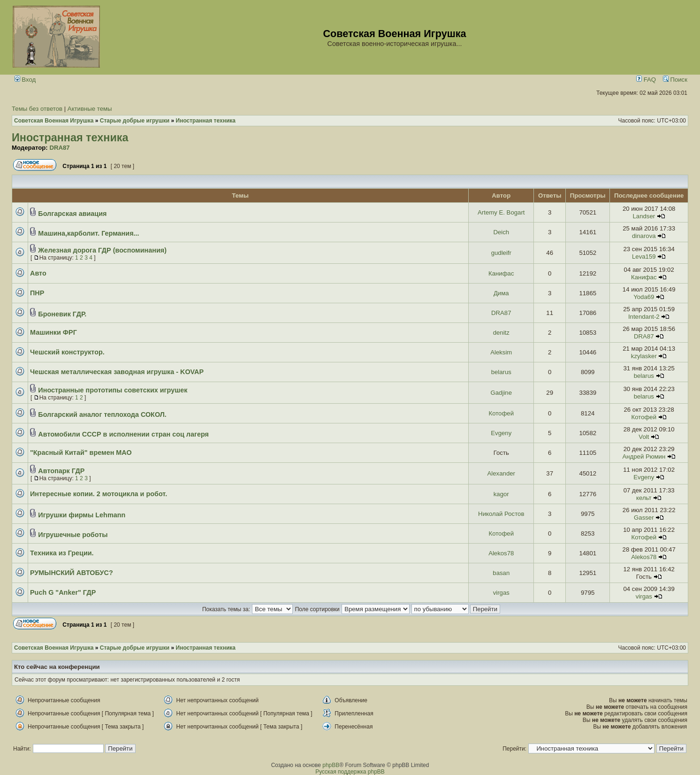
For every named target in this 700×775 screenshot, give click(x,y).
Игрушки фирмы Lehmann (82, 515)
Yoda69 (644, 297)
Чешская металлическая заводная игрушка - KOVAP (117, 372)
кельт (644, 498)
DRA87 (59, 148)
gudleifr (501, 253)
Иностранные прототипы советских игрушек (113, 390)
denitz (501, 333)
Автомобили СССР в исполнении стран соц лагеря (123, 434)
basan (501, 573)
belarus (501, 372)
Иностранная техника (70, 138)
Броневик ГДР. (62, 314)
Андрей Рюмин (644, 457)
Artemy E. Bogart (501, 212)
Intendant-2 (644, 317)
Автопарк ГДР (61, 471)
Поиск (675, 80)
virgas (501, 593)
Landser (644, 216)
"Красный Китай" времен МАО (81, 453)
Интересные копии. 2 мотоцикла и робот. (99, 494)
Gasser (644, 518)
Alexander (501, 473)
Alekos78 (501, 553)
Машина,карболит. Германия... (88, 233)
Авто (38, 273)
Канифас (501, 273)
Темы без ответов (37, 109)
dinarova (644, 236)
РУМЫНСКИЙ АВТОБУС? (72, 573)
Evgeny (501, 433)
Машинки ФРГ (53, 332)
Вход (25, 80)
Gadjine (501, 393)
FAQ (646, 80)
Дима (501, 293)
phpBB (331, 765)
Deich (501, 232)
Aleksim (501, 352)
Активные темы (90, 109)
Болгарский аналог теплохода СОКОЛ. (102, 414)
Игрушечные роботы (73, 535)
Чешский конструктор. (67, 352)
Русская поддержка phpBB (350, 772)
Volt (644, 437)
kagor (501, 494)
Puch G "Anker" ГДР (63, 592)
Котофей (502, 413)
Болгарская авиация (72, 214)
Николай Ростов (501, 514)
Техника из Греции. (62, 553)
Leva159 (644, 257)
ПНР (37, 293)
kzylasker (644, 356)
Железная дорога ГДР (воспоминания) (102, 250)
